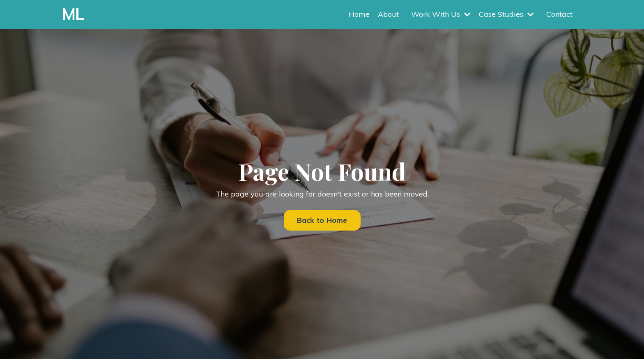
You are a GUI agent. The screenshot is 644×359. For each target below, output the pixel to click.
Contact (559, 14)
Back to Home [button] (322, 220)
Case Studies (506, 14)
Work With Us (441, 14)
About (388, 14)
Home (359, 14)
